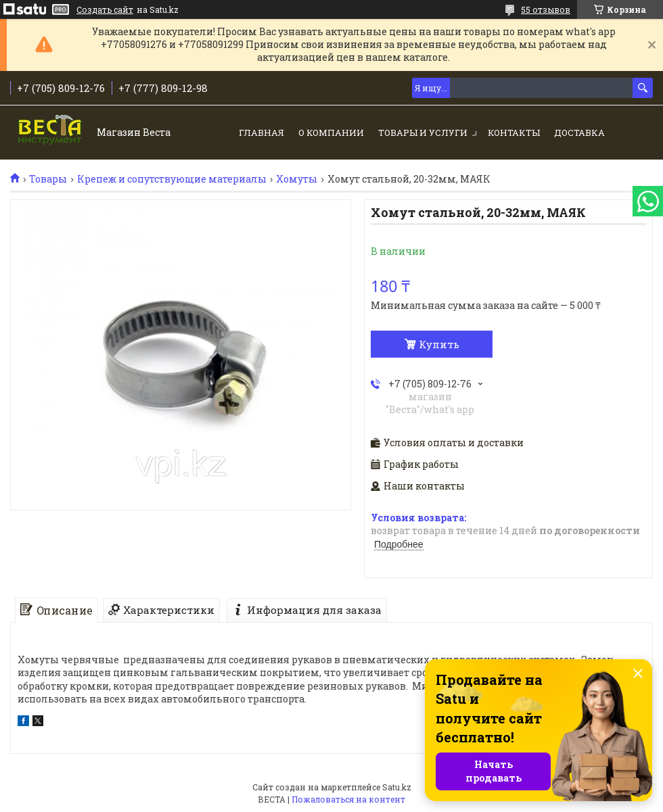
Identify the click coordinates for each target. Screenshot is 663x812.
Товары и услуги (423, 133)
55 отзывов (546, 9)
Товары (48, 179)
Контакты (514, 133)
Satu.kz (397, 787)
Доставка (579, 133)
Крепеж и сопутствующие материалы (172, 179)
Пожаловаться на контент (348, 799)
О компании (331, 133)
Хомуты (297, 179)
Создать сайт (105, 9)
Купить (439, 344)
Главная (261, 133)
